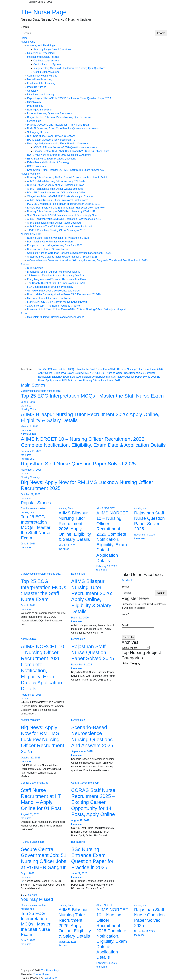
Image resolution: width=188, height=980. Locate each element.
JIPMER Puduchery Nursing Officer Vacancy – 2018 (56, 230)
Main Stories (33, 385)
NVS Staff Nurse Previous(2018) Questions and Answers (65, 147)
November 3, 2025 (31, 470)
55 (30, 895)
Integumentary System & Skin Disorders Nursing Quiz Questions (69, 68)
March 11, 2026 (30, 427)
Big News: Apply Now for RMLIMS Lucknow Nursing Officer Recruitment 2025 (43, 739)
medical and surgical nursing (43, 57)
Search (25, 27)
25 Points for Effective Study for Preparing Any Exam (57, 276)
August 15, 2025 (80, 820)
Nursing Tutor (28, 409)
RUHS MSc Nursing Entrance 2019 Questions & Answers (59, 155)
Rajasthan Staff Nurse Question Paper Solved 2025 (128, 377)
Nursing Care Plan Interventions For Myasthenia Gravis (58, 238)
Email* (138, 628)
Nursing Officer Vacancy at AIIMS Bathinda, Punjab (56, 185)
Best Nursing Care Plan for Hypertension (50, 242)
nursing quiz (34, 121)
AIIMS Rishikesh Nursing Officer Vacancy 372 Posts (56, 181)
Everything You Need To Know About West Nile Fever (57, 279)
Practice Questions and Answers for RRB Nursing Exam (58, 125)
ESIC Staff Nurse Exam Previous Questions (52, 159)
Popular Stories (36, 503)
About (24, 313)
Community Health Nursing (42, 76)
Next (34, 895)
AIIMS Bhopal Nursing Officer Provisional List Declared (58, 200)
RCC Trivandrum (37, 166)
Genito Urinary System (46, 72)
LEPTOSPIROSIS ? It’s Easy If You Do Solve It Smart (57, 302)
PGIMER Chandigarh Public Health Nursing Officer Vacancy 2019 (64, 204)
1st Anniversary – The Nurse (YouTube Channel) (54, 306)
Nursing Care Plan (31, 234)
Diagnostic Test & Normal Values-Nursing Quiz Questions (59, 117)
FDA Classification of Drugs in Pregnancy (50, 287)
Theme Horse (41, 974)
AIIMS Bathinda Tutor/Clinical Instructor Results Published (60, 226)
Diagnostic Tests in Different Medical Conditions (54, 272)
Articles (25, 264)
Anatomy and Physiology (41, 45)
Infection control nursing (41, 95)
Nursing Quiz (28, 42)
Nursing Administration (40, 110)
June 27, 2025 (79, 873)
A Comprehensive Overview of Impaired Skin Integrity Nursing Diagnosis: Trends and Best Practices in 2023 (87, 260)
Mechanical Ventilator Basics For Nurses (50, 298)
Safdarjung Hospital (38, 132)
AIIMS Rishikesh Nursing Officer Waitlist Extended (55, 189)
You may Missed (37, 899)
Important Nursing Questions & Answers (50, 113)
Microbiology (34, 102)
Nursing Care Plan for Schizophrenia (48, 249)
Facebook (127, 580)
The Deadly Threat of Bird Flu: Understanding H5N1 (56, 283)
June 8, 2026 (28, 402)
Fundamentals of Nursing (41, 83)
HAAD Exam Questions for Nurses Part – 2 (51, 140)
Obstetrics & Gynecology (41, 53)
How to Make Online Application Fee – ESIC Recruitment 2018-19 (64, 294)
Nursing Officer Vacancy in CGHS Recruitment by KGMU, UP (61, 211)
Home (24, 38)
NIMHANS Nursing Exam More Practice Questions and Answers (63, 128)
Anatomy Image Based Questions (52, 49)
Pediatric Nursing (37, 87)
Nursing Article (35, 268)
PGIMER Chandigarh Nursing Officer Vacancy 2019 (56, 193)
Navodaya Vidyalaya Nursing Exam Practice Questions (58, 144)
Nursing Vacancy (30, 174)
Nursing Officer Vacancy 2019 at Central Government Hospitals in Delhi (67, 177)
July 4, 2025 (28, 873)
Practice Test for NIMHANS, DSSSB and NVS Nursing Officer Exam (71, 151)
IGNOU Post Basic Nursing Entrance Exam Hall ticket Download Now (66, 208)
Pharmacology (35, 106)
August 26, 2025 (30, 814)
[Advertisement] (94, 343)
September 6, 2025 (82, 751)
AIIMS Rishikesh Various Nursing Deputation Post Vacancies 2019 (64, 219)
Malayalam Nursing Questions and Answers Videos (56, 317)
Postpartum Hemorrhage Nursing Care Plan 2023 (55, 245)
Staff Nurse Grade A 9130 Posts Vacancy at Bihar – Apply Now (62, 215)
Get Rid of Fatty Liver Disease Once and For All (54, 291)
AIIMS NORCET (30, 434)
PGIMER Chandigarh (33, 842)
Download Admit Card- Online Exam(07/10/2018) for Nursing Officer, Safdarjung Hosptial (77, 309)
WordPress (51, 978)
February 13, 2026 (31, 451)
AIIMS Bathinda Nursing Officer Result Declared (54, 223)
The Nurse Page (44, 12)
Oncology (33, 91)
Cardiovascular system (46, 61)
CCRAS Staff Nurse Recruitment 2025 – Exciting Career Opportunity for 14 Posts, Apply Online (93, 802)
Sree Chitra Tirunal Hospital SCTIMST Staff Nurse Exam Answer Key (66, 170)
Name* (138, 617)
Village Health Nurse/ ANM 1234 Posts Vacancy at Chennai (60, 196)
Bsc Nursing (78, 842)
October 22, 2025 (31, 494)
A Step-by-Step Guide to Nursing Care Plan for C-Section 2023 (62, 257)
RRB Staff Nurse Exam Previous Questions (51, 136)
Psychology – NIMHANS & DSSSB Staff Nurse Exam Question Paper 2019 (69, 98)
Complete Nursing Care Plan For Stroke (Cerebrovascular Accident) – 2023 (69, 253)
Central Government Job (35, 783)
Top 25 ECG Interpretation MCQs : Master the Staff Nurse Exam (74, 369)
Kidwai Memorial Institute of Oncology (48, 162)
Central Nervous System (47, 64)
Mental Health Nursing (40, 79)
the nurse (26, 406)
